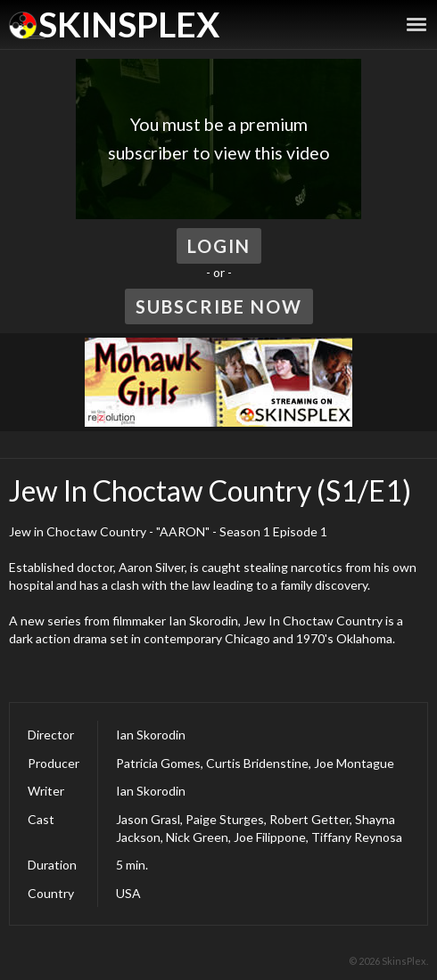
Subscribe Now (219, 306)
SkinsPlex (129, 24)
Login (219, 246)
